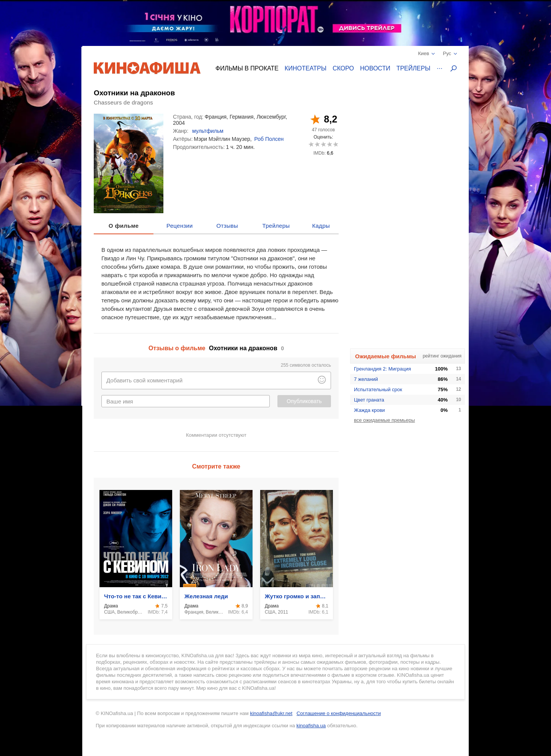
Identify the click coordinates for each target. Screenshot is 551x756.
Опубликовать (304, 401)
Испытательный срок (378, 389)
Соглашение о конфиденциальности (339, 713)
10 (335, 144)
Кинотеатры (306, 68)
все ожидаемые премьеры (384, 420)
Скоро (343, 68)
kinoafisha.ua (311, 726)
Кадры (321, 226)
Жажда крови (369, 410)
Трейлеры (413, 68)
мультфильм (208, 131)
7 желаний (366, 379)
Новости (375, 68)
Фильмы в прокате (247, 68)
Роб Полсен (269, 139)
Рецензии (180, 226)
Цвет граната (369, 400)
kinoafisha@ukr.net (271, 713)
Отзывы (227, 226)
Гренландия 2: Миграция (382, 369)
